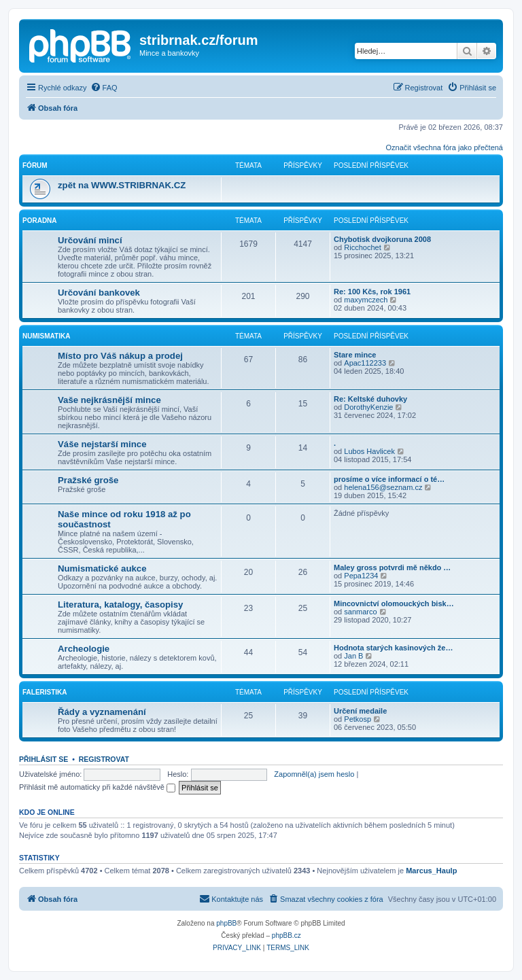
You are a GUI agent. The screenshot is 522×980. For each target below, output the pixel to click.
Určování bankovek (99, 293)
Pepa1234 (361, 576)
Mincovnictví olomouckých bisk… (394, 603)
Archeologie (84, 649)
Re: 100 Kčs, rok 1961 (372, 292)
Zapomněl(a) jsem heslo (314, 774)
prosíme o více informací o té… (389, 479)
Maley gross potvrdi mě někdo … (392, 567)
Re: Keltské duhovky (370, 399)
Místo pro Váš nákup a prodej (120, 356)
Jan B (353, 656)
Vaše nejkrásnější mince (109, 400)
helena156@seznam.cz (383, 487)
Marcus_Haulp (431, 871)
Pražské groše (88, 480)
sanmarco (360, 612)
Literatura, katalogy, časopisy (120, 605)
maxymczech (366, 300)
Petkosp (358, 719)
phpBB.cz (286, 935)
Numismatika (46, 336)
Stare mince (355, 355)
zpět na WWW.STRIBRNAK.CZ (122, 185)
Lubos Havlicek (369, 451)
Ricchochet (362, 247)
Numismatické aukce (102, 568)
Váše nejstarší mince (102, 444)
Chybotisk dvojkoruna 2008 (382, 239)
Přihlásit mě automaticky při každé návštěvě (97, 787)
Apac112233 (365, 363)
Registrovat (104, 759)
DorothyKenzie (368, 407)
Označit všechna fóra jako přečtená (445, 147)
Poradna (40, 221)
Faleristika (45, 692)
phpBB (226, 923)
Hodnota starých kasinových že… (393, 648)
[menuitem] (104, 88)
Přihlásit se (43, 759)
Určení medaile (360, 711)
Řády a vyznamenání (102, 712)
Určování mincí (90, 240)
